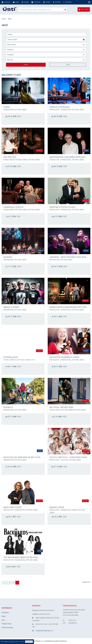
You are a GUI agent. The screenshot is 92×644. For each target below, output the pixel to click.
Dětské (57, 2)
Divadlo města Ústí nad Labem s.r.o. (19, 360)
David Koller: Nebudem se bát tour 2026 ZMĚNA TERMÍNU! (23, 457)
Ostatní (67, 2)
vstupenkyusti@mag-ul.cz (44, 631)
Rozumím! (29, 642)
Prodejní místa (6, 624)
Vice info (22, 642)
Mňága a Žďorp (11, 307)
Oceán (7, 107)
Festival (36, 2)
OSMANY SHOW (57, 507)
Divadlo (6, 2)
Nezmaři (8, 257)
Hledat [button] (26, 65)
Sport (47, 2)
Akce (3, 620)
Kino (16, 2)
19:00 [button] (59, 116)
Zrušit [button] (68, 65)
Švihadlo (8, 407)
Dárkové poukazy (7, 628)
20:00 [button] (13, 116)
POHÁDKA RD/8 (11, 357)
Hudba (25, 2)
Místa (4, 616)
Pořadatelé (5, 613)
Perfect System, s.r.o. (37, 641)
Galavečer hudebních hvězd (64, 357)
